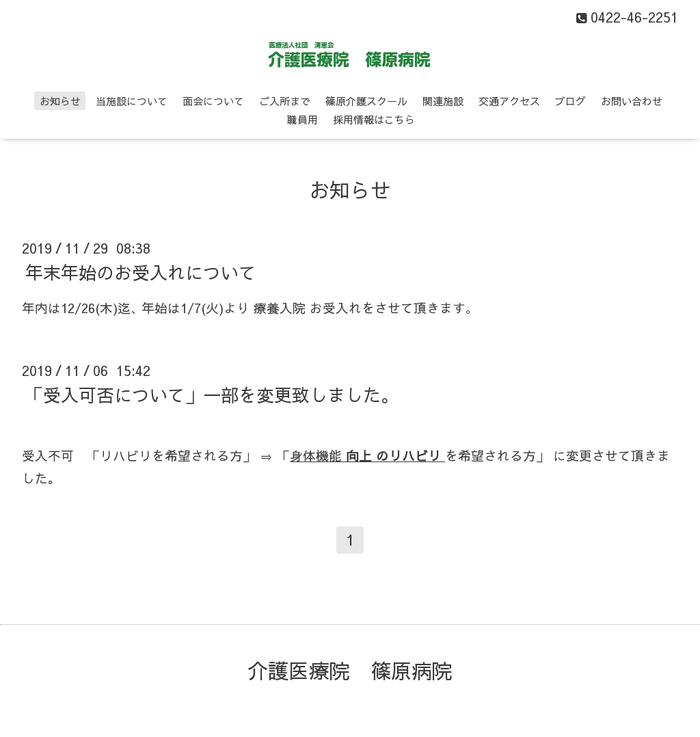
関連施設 (443, 101)
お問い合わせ (632, 101)
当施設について (132, 101)
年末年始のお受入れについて (141, 272)
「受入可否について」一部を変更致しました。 (212, 394)
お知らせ (60, 101)
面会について (213, 101)
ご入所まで (285, 101)
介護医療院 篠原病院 (350, 670)
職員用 (302, 119)
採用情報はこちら (374, 119)
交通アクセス (509, 101)
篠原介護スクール (366, 101)
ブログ (570, 101)
